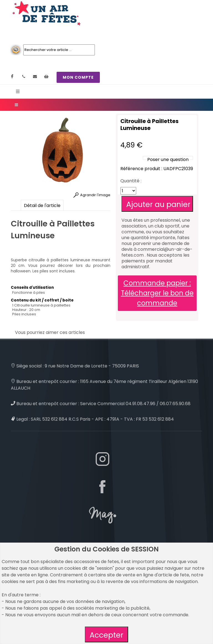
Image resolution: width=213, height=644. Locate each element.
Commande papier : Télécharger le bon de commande (157, 293)
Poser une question (168, 159)
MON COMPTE (78, 77)
